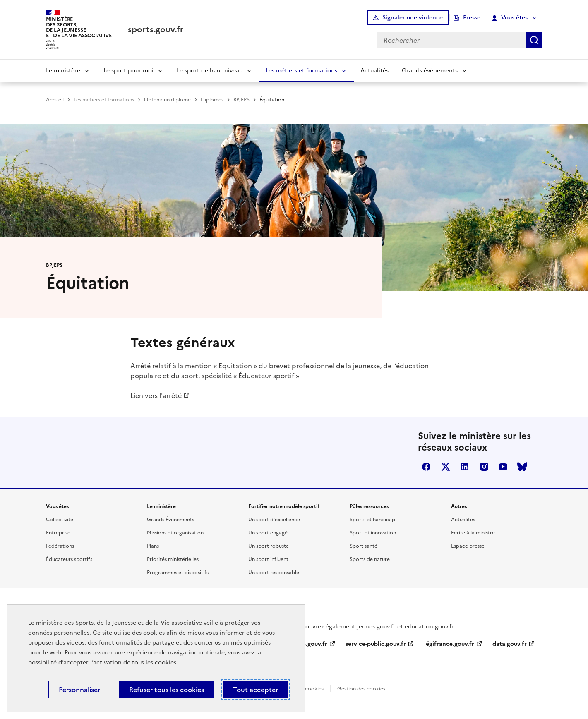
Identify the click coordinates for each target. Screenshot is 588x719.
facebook (426, 467)
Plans (153, 546)
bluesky (522, 467)
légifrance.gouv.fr (449, 644)
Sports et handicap (372, 520)
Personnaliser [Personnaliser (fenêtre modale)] (79, 690)
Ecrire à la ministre (473, 533)
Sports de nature (370, 559)
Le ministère (63, 71)
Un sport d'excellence (274, 520)
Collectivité (60, 520)
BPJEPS (241, 100)
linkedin (465, 467)
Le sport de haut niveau (210, 71)
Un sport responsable (274, 573)
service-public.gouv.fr (376, 644)
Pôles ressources (369, 506)
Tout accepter (256, 690)
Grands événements (430, 71)
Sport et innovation (373, 533)
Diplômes (212, 100)
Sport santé (364, 546)
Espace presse (468, 546)
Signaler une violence (413, 18)
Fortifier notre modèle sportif (284, 506)
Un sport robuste (269, 546)
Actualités (374, 71)
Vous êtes (510, 18)
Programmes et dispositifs (178, 573)
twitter (446, 467)
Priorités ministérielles (173, 559)
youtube (503, 467)
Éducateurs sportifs (69, 559)
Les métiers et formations (301, 71)
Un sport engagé (268, 533)
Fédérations (60, 546)
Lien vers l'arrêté (156, 395)
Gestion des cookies (361, 689)
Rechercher (534, 40)
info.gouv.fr (311, 644)
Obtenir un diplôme (167, 100)
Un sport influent (268, 559)
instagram (484, 467)
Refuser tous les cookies (167, 690)
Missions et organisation (175, 533)
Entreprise (58, 533)
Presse (472, 18)
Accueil (55, 100)
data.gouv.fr (510, 644)
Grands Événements (170, 520)
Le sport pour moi (128, 71)
